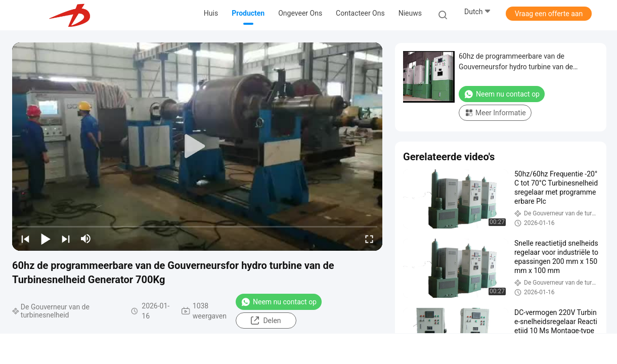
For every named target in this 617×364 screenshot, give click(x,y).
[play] (197, 147)
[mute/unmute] (86, 239)
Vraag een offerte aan (549, 14)
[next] (66, 239)
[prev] (25, 239)
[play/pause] (46, 239)
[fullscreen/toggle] (369, 239)
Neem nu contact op (279, 302)
